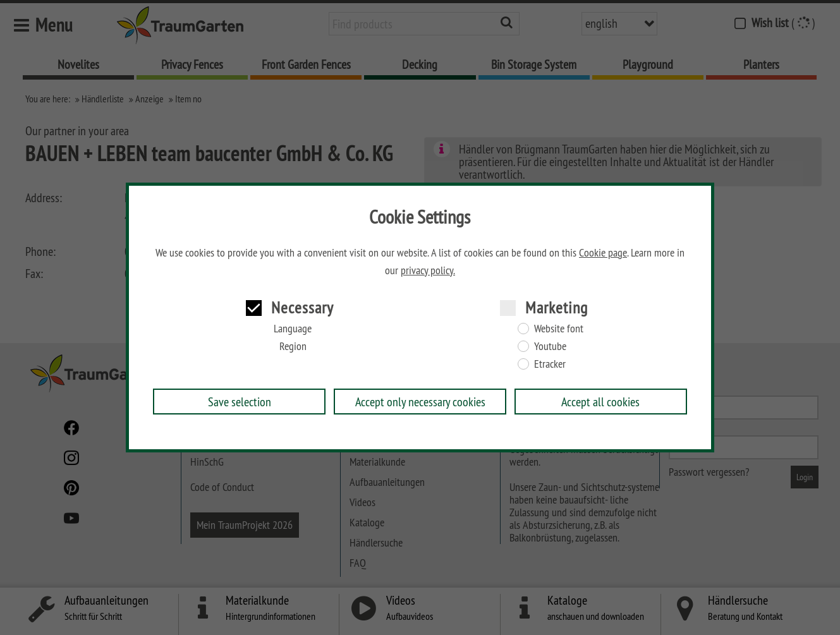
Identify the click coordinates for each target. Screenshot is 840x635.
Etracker (550, 364)
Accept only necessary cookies (420, 402)
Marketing (557, 307)
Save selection (240, 402)
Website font (559, 329)
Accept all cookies (600, 402)
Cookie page (603, 253)
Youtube (550, 346)
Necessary (302, 307)
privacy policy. (428, 270)
